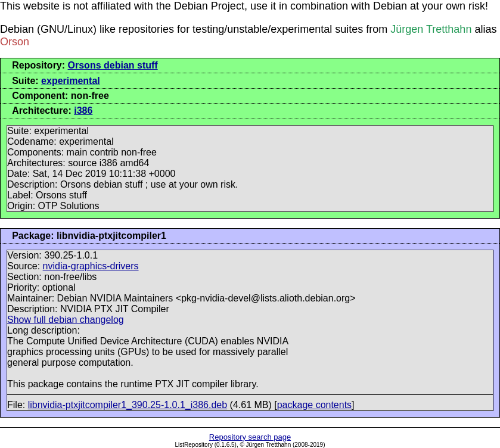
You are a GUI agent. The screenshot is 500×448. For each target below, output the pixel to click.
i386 (83, 111)
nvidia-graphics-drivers (91, 266)
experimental (71, 81)
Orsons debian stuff (113, 65)
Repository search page (250, 437)
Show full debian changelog (66, 320)
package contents (314, 405)
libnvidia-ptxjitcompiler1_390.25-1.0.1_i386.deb (128, 405)
